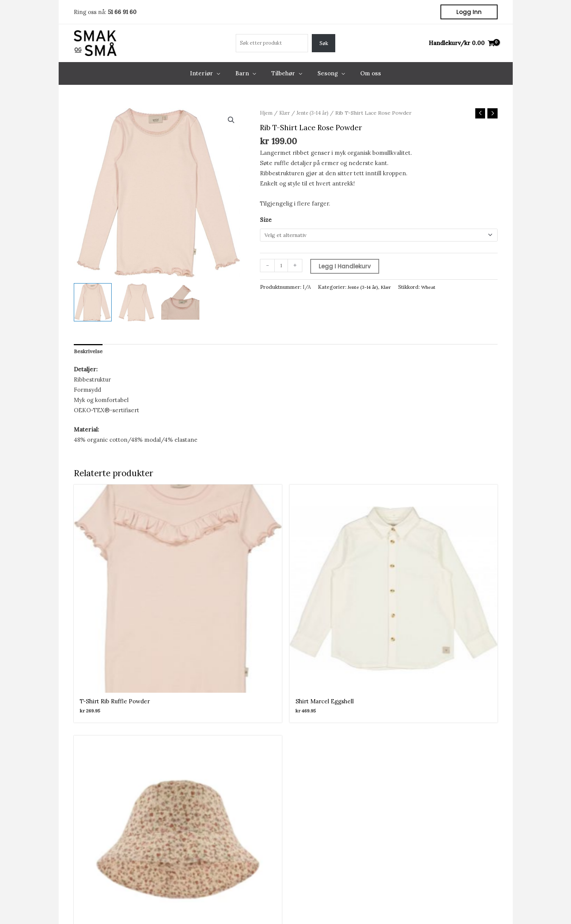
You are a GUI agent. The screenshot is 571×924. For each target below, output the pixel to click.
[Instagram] (296, 715)
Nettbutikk (115, 805)
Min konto (216, 805)
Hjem (267, 113)
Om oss (110, 856)
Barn (107, 826)
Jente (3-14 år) (317, 113)
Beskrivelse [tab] (90, 352)
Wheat (434, 288)
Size (266, 220)
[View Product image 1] (93, 302)
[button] (469, 12)
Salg (106, 846)
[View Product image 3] (180, 302)
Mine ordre (218, 816)
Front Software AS (184, 906)
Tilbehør (112, 836)
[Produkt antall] (282, 267)
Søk (324, 43)
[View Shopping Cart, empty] (462, 43)
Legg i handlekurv (346, 267)
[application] (224, 73)
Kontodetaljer (222, 836)
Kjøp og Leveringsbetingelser (461, 906)
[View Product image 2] (136, 302)
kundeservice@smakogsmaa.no (368, 836)
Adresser (215, 826)
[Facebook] (276, 715)
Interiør (111, 816)
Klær (286, 113)
